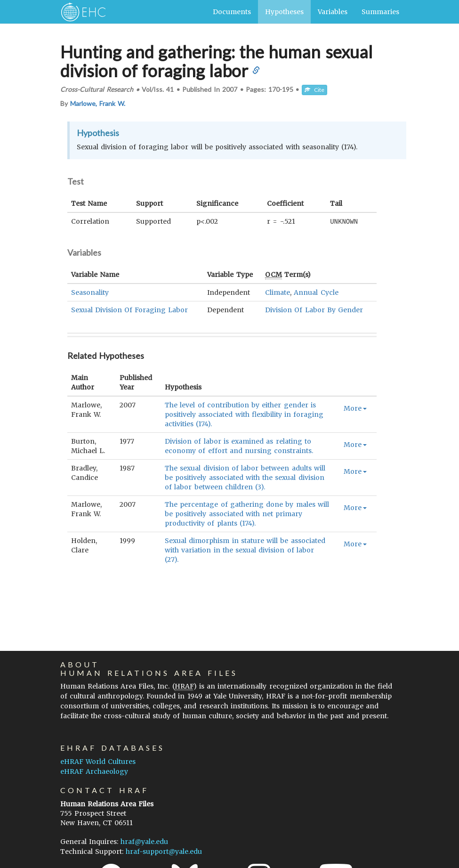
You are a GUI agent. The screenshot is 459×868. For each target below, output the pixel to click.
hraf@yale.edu (144, 842)
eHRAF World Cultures (98, 762)
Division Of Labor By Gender (314, 309)
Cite (314, 90)
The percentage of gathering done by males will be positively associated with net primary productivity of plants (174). (247, 513)
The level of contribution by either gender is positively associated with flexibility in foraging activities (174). (244, 414)
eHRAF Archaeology (94, 771)
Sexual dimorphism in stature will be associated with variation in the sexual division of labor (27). (245, 550)
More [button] (355, 408)
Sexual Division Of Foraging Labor (130, 309)
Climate (278, 292)
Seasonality (90, 292)
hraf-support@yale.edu (164, 852)
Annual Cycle (316, 292)
